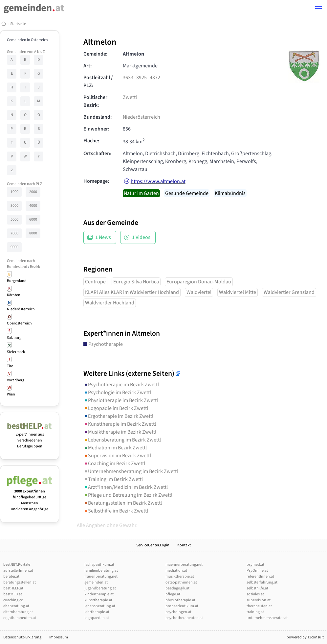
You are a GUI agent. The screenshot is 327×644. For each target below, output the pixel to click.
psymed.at (255, 565)
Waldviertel (199, 292)
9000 (14, 247)
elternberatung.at (18, 612)
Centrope (95, 282)
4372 (155, 78)
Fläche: (91, 141)
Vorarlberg (16, 380)
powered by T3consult (305, 637)
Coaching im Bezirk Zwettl (114, 464)
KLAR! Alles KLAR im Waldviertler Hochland (132, 292)
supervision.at (259, 600)
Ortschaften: (97, 154)
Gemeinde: (95, 54)
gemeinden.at (96, 582)
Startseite (18, 24)
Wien (11, 394)
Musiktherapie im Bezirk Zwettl (120, 432)
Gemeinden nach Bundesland (21, 264)
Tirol (11, 366)
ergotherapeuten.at (20, 618)
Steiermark (16, 352)
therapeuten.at (259, 606)
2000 (33, 192)
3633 (128, 78)
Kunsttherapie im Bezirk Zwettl (120, 424)
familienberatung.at (101, 571)
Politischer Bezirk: (95, 101)
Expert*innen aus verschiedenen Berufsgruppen (30, 437)
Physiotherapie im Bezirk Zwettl (121, 400)
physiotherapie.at (180, 600)
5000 (14, 219)
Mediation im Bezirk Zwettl (115, 448)
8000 (33, 233)
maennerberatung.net (184, 565)
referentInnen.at (260, 576)
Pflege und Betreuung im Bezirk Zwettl (128, 495)
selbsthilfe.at (257, 588)
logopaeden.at (97, 618)
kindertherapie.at (99, 594)
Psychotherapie (103, 344)
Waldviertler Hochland (110, 303)
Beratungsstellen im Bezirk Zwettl (123, 503)
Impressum (59, 637)
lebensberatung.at (100, 606)
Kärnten (14, 295)
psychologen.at (178, 612)
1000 (14, 192)
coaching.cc (13, 600)
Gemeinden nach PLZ (24, 184)
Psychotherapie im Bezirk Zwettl (121, 385)
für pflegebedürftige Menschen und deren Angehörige (30, 497)
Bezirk (35, 267)
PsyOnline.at (257, 571)
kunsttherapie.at (98, 600)
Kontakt (184, 545)
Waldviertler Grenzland (289, 292)
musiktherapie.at (180, 576)
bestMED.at (13, 594)
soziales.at (255, 594)
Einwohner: (96, 129)
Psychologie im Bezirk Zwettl (117, 393)
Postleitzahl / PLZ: (98, 82)
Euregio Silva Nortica (136, 282)
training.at (255, 612)
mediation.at (176, 571)
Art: (87, 66)
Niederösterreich (21, 309)
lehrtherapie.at (97, 612)
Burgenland (17, 281)
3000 (14, 206)
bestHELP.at (13, 588)
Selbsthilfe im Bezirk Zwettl (116, 511)
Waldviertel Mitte (238, 292)
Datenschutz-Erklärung (22, 637)
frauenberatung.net (101, 576)
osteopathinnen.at (181, 582)
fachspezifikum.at (99, 565)
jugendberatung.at (100, 588)
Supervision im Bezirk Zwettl (117, 456)
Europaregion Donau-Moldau (199, 282)
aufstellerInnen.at (18, 571)
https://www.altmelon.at (158, 181)
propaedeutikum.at (182, 606)
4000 (33, 206)
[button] (318, 9)
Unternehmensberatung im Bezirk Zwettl (131, 471)
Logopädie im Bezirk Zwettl (116, 408)
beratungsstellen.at (20, 582)
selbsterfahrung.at (262, 582)
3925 (142, 78)
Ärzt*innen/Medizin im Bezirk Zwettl (126, 487)
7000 (14, 233)
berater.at (11, 576)
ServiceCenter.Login (153, 545)
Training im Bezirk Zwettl (113, 479)
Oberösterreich (19, 323)
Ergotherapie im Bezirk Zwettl (118, 416)
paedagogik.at (177, 588)
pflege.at (173, 594)
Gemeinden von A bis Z (26, 52)
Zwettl (130, 97)
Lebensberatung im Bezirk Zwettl (122, 440)
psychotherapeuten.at (184, 618)
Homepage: (96, 181)
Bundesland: (98, 117)
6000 (33, 219)
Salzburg (14, 338)
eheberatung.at (16, 606)
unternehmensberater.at (267, 618)
